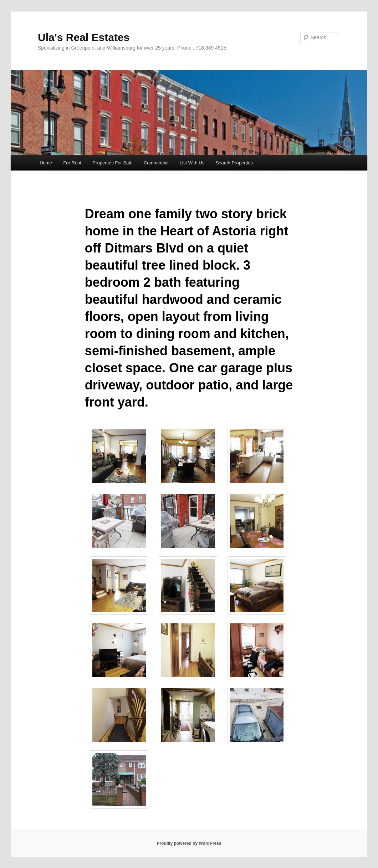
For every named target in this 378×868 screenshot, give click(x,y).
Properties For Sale (112, 163)
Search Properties (234, 163)
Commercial (156, 163)
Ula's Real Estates (84, 37)
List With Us (192, 163)
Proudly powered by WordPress (189, 843)
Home (46, 163)
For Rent (72, 163)
